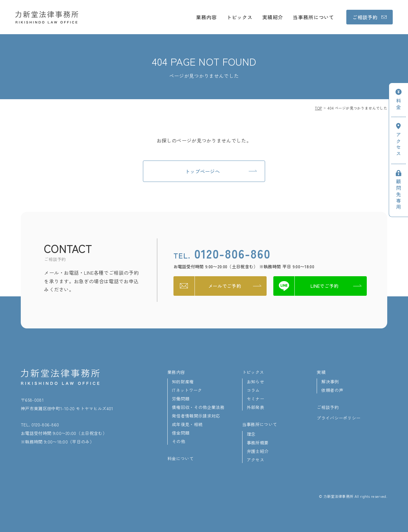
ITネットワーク (187, 390)
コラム (253, 390)
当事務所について (314, 17)
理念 (251, 434)
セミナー (255, 399)
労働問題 (181, 399)
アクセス (255, 460)
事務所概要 (258, 443)
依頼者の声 (332, 390)
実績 (321, 372)
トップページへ (202, 171)
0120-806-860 (222, 253)
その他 (178, 441)
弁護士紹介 (258, 451)
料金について (180, 458)
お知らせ (255, 382)
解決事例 (330, 382)
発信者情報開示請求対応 (196, 416)
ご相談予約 (328, 407)
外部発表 (255, 407)
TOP (318, 108)
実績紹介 (273, 17)
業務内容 (206, 17)
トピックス (240, 17)
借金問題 (181, 433)
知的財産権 (183, 382)
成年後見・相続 (187, 424)
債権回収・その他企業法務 (198, 407)
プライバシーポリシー (339, 418)
